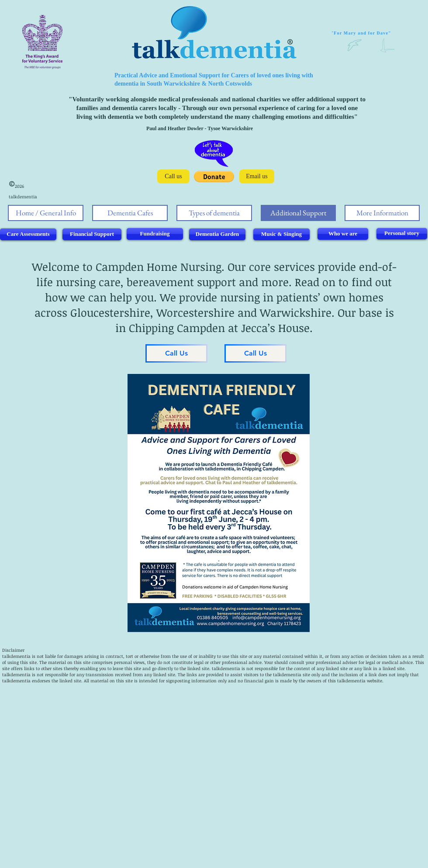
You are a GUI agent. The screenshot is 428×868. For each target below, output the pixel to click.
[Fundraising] (155, 234)
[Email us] (257, 176)
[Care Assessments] (28, 234)
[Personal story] (402, 234)
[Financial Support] (92, 234)
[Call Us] (176, 353)
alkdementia (227, 668)
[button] (214, 176)
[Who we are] (343, 234)
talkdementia (16, 656)
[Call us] (173, 176)
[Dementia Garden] (217, 234)
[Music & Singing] (281, 234)
